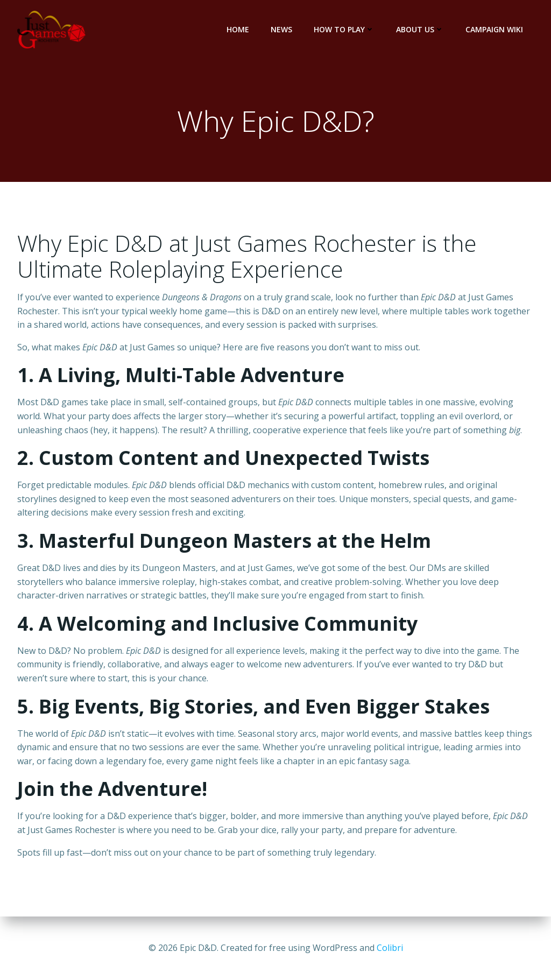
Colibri (390, 948)
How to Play (344, 29)
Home (238, 29)
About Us (420, 29)
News (281, 29)
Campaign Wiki (494, 29)
